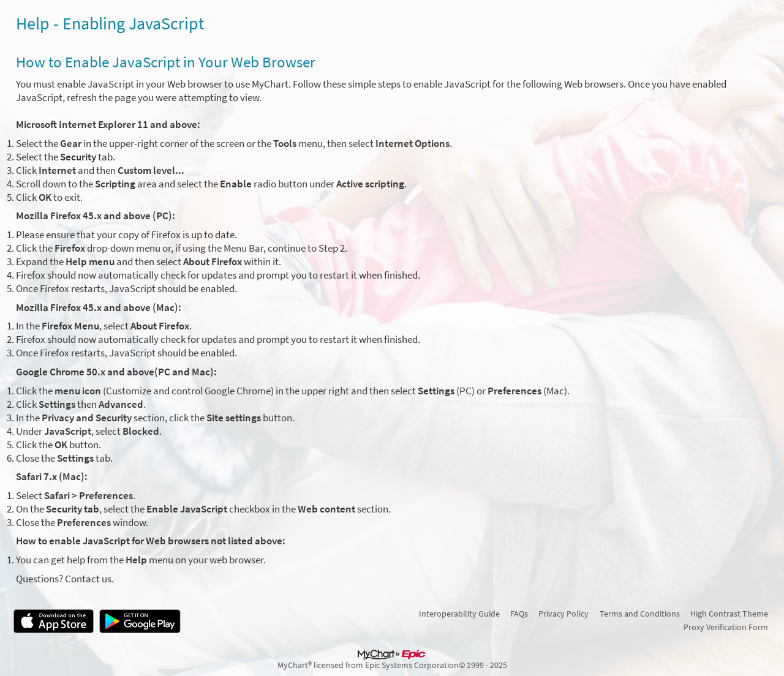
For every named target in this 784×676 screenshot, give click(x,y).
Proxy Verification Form (726, 627)
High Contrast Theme (729, 614)
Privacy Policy (563, 614)
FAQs (519, 614)
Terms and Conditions (640, 614)
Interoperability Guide (459, 614)
